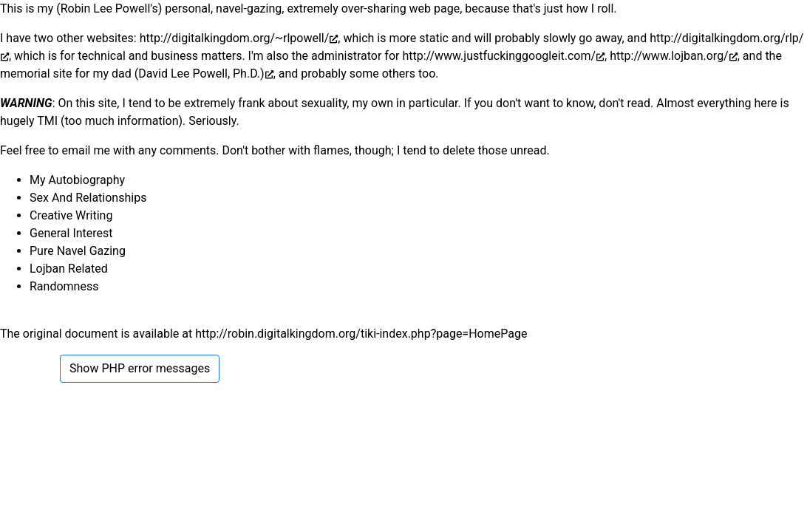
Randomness (64, 286)
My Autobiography (77, 180)
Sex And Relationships (88, 198)
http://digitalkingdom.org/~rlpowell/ (235, 38)
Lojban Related (69, 269)
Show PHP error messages (140, 368)
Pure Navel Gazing (78, 251)
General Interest (71, 233)
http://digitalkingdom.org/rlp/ (726, 38)
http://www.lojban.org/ (669, 56)
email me (85, 150)
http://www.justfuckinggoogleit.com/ (499, 56)
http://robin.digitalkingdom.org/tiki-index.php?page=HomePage (361, 334)
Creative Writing (71, 215)
